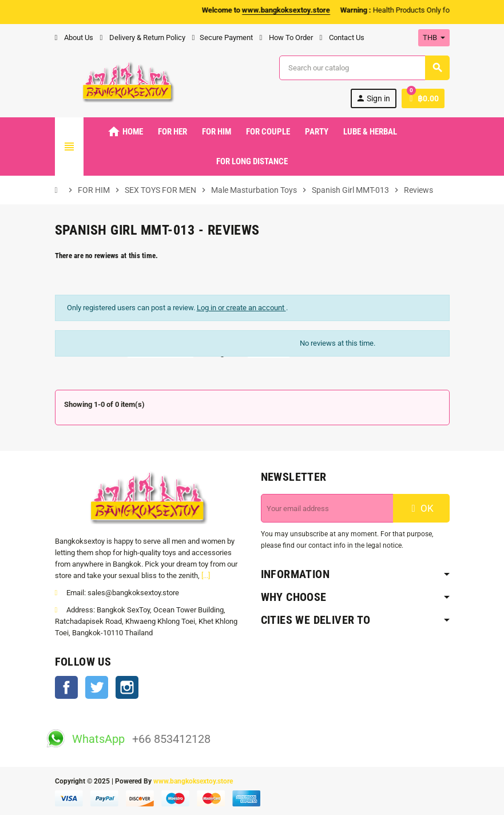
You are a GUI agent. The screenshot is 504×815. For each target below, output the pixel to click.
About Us (74, 37)
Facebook (66, 687)
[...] (206, 575)
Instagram (127, 687)
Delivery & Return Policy (143, 37)
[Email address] (327, 508)
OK (421, 508)
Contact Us (342, 37)
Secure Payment (223, 37)
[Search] (364, 68)
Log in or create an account (241, 308)
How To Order (286, 37)
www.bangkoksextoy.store (193, 781)
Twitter (97, 687)
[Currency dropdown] (434, 38)
